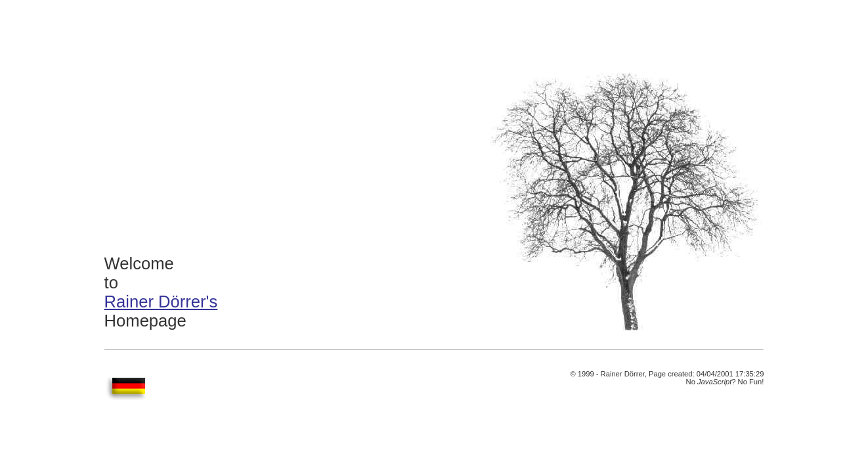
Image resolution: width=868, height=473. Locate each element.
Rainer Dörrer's (161, 302)
